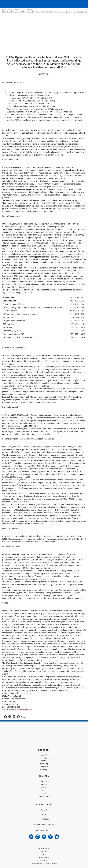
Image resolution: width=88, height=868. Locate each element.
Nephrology (44, 767)
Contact (44, 810)
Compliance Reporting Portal (44, 825)
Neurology (44, 770)
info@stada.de (44, 815)
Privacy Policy (44, 851)
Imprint (44, 854)
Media (44, 791)
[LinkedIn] (31, 837)
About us (44, 782)
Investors (44, 788)
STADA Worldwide (44, 797)
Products (44, 785)
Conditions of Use (44, 848)
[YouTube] (57, 837)
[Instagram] (38, 837)
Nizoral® (44, 755)
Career (44, 794)
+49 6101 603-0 (44, 819)
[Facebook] (44, 837)
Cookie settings (44, 857)
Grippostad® (44, 758)
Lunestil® (44, 761)
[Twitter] (50, 837)
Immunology (44, 764)
